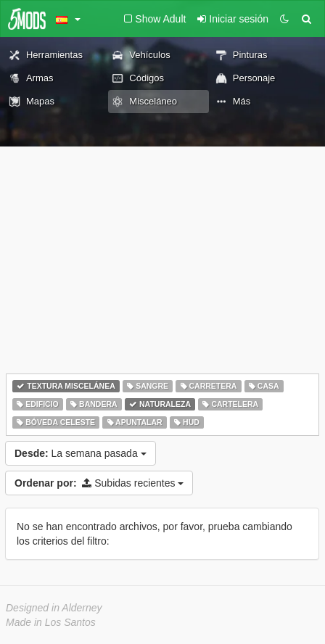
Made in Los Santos (51, 622)
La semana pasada (81, 453)
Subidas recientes (99, 483)
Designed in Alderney (54, 608)
